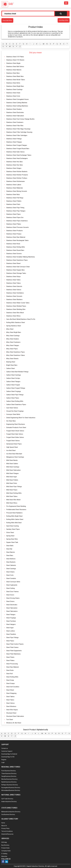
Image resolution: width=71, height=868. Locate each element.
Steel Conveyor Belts (13, 582)
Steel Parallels (11, 634)
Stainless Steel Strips (13, 277)
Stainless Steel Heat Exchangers (17, 158)
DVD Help (4, 842)
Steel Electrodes (12, 605)
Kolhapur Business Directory (10, 785)
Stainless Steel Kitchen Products (17, 175)
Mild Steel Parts (12, 483)
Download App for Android (9, 754)
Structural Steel (11, 713)
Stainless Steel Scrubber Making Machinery (21, 257)
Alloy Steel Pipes (12, 349)
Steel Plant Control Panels (15, 644)
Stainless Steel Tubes (13, 283)
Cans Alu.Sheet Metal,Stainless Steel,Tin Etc (21, 319)
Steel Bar (9, 549)
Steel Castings (11, 569)
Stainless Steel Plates (14, 224)
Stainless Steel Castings (14, 89)
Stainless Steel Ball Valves (15, 67)
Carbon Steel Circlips (13, 378)
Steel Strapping (11, 693)
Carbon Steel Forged (13, 385)
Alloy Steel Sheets (12, 359)
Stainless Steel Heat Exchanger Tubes (19, 155)
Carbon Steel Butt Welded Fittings (17, 372)
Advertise (4, 856)
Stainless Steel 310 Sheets (15, 60)
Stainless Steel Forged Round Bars (18, 149)
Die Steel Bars (11, 421)
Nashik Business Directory (9, 782)
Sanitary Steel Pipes (13, 529)
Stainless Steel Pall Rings (15, 198)
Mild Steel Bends (12, 460)
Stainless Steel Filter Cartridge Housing (19, 132)
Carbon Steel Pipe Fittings (15, 395)
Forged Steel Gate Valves (15, 434)
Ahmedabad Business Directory (11, 790)
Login (3, 762)
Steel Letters (11, 631)
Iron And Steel (11, 450)
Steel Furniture (11, 621)
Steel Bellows (11, 559)
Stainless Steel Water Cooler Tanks (18, 303)
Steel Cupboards (12, 585)
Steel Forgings (11, 618)
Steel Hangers (11, 624)
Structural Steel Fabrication (15, 716)
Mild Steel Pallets (12, 480)
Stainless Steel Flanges (14, 142)
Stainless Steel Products (14, 231)
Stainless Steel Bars (13, 73)
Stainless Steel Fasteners (15, 122)
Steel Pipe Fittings (12, 637)
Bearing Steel (11, 362)
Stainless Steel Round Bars (15, 250)
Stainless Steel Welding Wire (16, 309)
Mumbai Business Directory (9, 779)
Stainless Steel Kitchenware (16, 181)
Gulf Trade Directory (7, 799)
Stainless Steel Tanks (13, 280)
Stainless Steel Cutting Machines (17, 106)
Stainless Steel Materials (15, 188)
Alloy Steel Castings (13, 336)
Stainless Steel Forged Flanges (17, 145)
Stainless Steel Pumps (14, 234)
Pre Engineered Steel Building (16, 506)
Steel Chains (10, 572)
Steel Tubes (10, 700)
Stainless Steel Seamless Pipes (17, 260)
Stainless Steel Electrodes (15, 112)
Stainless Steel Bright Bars (15, 86)
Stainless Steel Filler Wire (15, 126)
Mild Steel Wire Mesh (13, 500)
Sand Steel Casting (13, 526)
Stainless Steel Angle (13, 63)
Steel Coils (10, 575)
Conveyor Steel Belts (13, 414)
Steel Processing (12, 664)
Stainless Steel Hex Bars (14, 162)
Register (4, 760)
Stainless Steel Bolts (13, 83)
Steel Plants (10, 657)
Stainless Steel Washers (14, 300)
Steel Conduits (11, 578)
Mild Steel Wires (12, 503)
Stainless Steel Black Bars (15, 76)
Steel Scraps (10, 683)
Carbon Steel (10, 368)
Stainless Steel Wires (13, 316)
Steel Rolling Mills (12, 677)
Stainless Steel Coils (13, 96)
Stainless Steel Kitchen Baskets (17, 172)
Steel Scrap (10, 680)
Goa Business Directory (8, 814)
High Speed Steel (12, 447)
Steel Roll (9, 674)
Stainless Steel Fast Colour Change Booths (20, 119)
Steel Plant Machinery (13, 654)
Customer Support (7, 751)
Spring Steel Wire (12, 539)
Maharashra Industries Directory (11, 812)
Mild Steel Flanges (12, 473)
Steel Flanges (11, 615)
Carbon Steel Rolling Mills (15, 401)
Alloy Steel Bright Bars (14, 332)
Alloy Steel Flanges (13, 345)
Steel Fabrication (12, 608)
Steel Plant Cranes (12, 647)
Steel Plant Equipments (14, 651)
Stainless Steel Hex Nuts (15, 165)
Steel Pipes (10, 641)
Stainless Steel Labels (14, 185)
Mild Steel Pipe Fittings (14, 487)
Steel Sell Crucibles (13, 687)
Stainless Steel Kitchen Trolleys (17, 178)
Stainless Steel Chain (13, 93)
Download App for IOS (8, 757)
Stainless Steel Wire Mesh (15, 313)
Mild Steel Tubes (12, 496)
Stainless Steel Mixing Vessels (17, 191)
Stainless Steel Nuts (13, 194)
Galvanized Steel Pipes (14, 444)
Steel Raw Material (12, 667)
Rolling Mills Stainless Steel (16, 322)
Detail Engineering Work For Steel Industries (21, 418)
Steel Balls (10, 546)
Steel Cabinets (11, 565)
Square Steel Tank (12, 542)
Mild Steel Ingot (12, 477)
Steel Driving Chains (13, 598)
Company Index (6, 851)
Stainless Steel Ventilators (15, 293)
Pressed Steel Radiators (14, 513)
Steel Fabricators (12, 611)
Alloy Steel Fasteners (13, 342)
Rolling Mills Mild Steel (14, 523)
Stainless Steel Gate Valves (15, 152)
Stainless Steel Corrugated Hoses (17, 99)
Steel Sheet (10, 690)
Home (3, 823)
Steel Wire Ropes (12, 710)
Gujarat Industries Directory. (36, 866)
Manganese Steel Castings (15, 457)
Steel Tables (10, 697)
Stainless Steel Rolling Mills (16, 247)
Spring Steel (10, 536)
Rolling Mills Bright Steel (14, 516)
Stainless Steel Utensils (14, 286)
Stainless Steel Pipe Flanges (16, 211)
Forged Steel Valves (13, 441)
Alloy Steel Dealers (13, 339)
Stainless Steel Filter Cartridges (17, 135)
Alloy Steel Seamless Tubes (16, 355)
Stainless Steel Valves (14, 290)
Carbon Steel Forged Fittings (16, 388)
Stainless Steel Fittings (14, 139)
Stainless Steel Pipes (13, 214)
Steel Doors (10, 595)
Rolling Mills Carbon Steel (15, 519)
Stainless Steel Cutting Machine (17, 103)
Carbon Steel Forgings (14, 391)
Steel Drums (10, 601)
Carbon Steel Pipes (13, 398)
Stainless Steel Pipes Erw (15, 217)
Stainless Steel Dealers (14, 109)
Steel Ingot (10, 628)
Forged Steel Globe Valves (15, 437)
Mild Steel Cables (12, 464)
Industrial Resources (7, 834)
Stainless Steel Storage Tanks (16, 273)
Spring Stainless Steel (14, 326)
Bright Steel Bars (12, 365)
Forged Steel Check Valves (15, 431)
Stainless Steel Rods (13, 244)
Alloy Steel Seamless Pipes (16, 352)
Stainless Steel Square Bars (15, 270)
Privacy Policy (5, 828)
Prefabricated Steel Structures (16, 510)
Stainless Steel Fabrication (15, 116)
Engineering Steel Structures (16, 424)
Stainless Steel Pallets (14, 201)
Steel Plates (10, 660)
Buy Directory (5, 845)
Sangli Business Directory (9, 776)
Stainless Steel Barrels (14, 70)
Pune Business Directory (9, 771)
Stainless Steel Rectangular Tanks (17, 240)
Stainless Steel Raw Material (16, 237)
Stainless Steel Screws (14, 254)
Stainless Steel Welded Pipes (16, 306)
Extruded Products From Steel (16, 427)
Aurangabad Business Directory (11, 788)
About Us (4, 826)
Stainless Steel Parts (13, 204)
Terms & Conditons (7, 831)
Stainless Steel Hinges (14, 168)
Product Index (5, 848)
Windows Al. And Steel (14, 723)
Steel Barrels (11, 552)
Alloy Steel (10, 329)
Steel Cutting (10, 588)
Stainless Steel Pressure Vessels (17, 227)
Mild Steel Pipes (12, 490)
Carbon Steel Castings (14, 375)
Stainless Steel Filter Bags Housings (18, 129)
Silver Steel (10, 532)
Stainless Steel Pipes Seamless (17, 221)
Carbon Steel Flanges (13, 382)
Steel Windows (11, 706)
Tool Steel (10, 720)
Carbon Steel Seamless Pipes (16, 405)
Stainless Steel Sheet (13, 263)
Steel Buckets (11, 562)
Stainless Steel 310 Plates (15, 57)
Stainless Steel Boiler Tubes (16, 80)
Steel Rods (10, 670)
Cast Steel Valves (12, 408)
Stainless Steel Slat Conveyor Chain (18, 267)
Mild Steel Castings (13, 467)
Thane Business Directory (9, 773)
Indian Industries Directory (9, 802)
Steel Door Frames (12, 592)
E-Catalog (4, 854)
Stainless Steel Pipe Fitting (15, 208)
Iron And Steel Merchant (14, 454)
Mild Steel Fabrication (13, 470)
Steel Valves (10, 703)
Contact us (5, 748)
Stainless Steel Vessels (14, 296)
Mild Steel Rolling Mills (14, 493)
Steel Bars (10, 555)
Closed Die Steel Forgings (15, 411)
